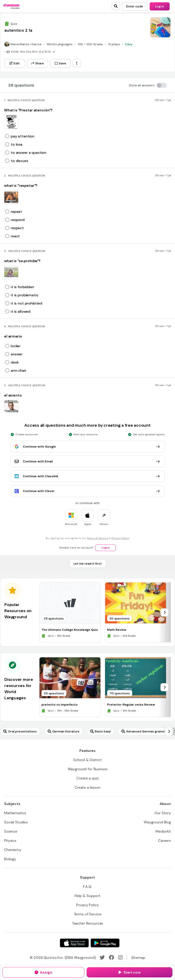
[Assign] (43, 972)
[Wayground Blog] (157, 822)
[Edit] (15, 63)
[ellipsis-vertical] (77, 63)
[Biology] (10, 859)
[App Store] (74, 943)
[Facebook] (111, 958)
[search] (116, 6)
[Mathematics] (15, 813)
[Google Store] (105, 943)
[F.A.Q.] (87, 886)
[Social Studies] (16, 822)
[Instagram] (120, 958)
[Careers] (164, 841)
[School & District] (87, 760)
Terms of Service (97, 538)
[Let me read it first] (88, 564)
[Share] (38, 63)
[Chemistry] (13, 850)
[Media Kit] (163, 831)
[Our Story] (163, 813)
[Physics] (10, 841)
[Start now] (130, 972)
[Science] (11, 831)
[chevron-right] (164, 612)
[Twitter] (102, 958)
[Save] (60, 63)
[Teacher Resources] (88, 923)
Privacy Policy (120, 538)
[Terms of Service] (88, 914)
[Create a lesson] (87, 787)
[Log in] (160, 6)
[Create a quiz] (87, 778)
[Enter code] (135, 6)
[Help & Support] (87, 896)
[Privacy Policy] (87, 905)
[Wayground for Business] (88, 769)
